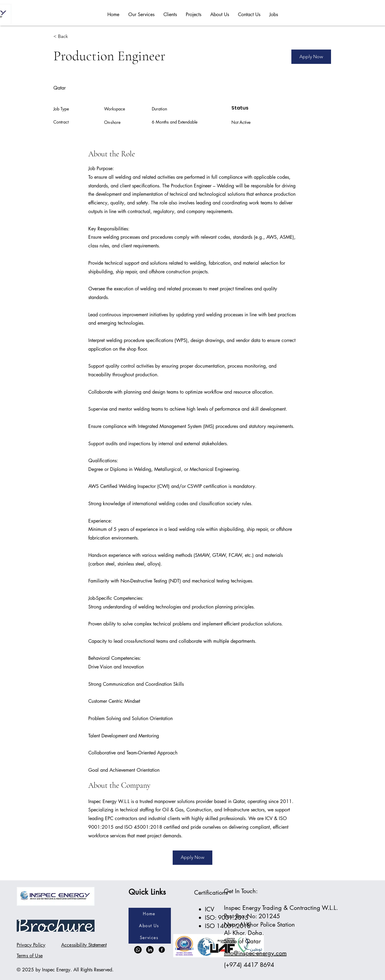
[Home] (150, 914)
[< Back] (75, 37)
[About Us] (150, 926)
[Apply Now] (311, 57)
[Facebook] (162, 950)
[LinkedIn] (150, 950)
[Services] (150, 938)
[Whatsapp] (138, 950)
